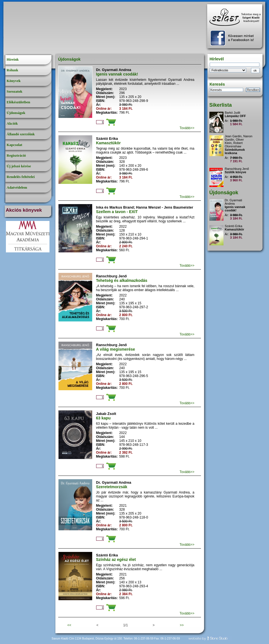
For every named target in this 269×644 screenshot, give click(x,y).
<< (69, 625)
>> (182, 625)
